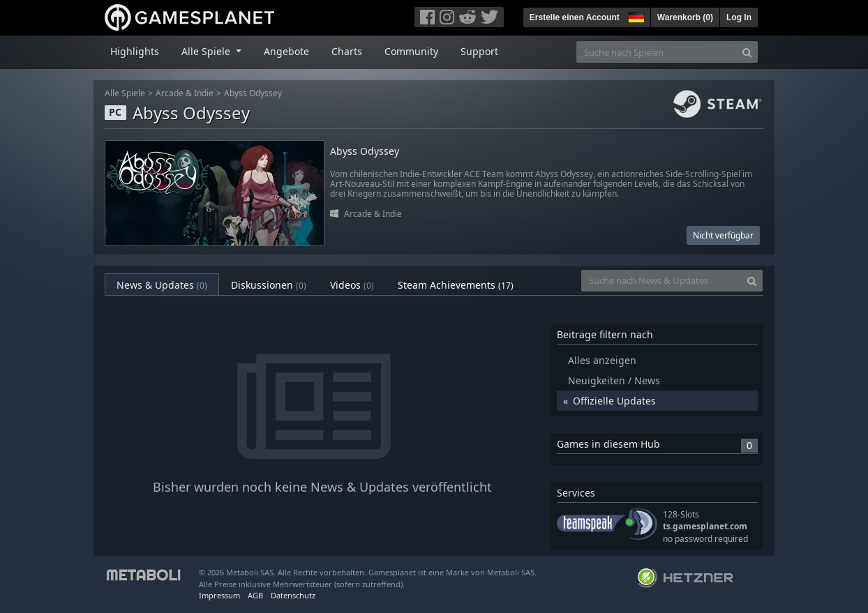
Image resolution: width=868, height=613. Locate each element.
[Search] (747, 52)
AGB (255, 595)
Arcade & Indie (185, 93)
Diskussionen (269, 285)
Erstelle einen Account (575, 17)
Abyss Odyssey (253, 93)
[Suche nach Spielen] (657, 52)
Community (411, 51)
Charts (347, 51)
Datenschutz (293, 595)
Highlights (135, 51)
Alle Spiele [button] (207, 51)
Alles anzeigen (602, 360)
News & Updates (162, 285)
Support (479, 51)
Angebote (286, 51)
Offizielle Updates (614, 401)
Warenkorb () (685, 17)
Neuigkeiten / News (614, 380)
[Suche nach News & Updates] (661, 281)
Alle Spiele (125, 93)
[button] (635, 15)
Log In (739, 17)
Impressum (219, 595)
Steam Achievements (456, 285)
